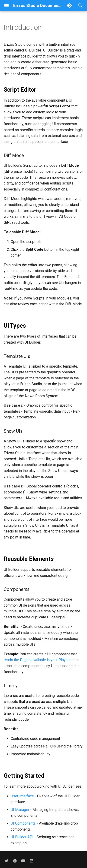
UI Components (23, 823)
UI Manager (20, 810)
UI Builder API (22, 837)
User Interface (22, 796)
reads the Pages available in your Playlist (37, 660)
